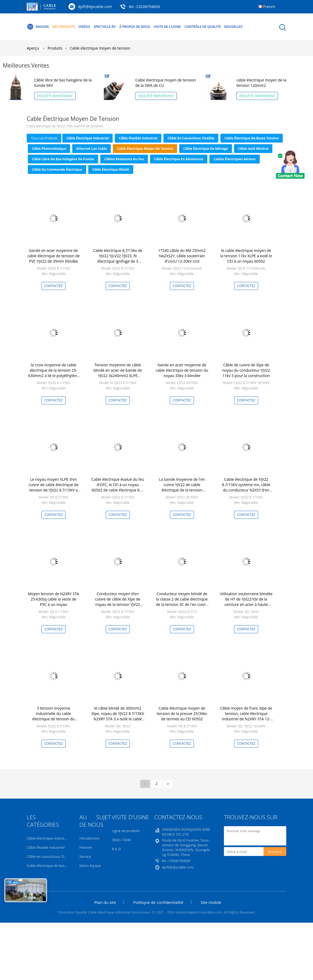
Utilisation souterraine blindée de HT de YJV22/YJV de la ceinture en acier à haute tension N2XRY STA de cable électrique (246, 604)
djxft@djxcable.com (95, 7)
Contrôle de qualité (203, 27)
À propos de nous (135, 27)
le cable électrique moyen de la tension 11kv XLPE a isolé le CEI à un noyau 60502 (246, 256)
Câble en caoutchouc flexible (191, 138)
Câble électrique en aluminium (179, 159)
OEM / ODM (121, 840)
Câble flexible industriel (138, 138)
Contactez (54, 286)
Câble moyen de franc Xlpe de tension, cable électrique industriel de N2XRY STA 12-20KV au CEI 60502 (246, 716)
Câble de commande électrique (57, 169)
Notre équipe (90, 866)
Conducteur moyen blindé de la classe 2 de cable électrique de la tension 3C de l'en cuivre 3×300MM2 (182, 602)
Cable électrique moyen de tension (100, 48)
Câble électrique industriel (87, 138)
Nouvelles (233, 27)
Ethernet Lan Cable (91, 149)
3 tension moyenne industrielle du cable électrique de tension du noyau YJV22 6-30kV (54, 716)
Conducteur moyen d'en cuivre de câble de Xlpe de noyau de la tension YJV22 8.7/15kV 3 (118, 602)
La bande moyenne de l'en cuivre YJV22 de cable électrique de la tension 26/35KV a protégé (182, 487)
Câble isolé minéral (253, 149)
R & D (116, 849)
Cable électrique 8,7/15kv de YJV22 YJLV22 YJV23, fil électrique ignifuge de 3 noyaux (118, 258)
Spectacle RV (105, 27)
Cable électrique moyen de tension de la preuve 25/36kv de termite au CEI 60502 (182, 713)
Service (85, 856)
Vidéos (84, 27)
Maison (38, 27)
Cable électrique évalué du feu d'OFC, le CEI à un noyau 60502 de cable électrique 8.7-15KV (118, 487)
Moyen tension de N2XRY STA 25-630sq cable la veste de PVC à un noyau (53, 599)
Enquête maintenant (55, 96)
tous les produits (44, 138)
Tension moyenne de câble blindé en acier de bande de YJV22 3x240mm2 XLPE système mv (118, 373)
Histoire (86, 847)
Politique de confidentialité (158, 902)
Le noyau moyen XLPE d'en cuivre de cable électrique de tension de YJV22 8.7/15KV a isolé (54, 487)
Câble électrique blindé (111, 169)
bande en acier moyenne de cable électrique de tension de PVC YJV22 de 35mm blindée (54, 256)
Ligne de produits (126, 831)
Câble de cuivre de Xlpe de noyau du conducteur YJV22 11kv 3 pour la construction (246, 370)
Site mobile (211, 902)
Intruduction (89, 838)
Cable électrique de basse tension (252, 138)
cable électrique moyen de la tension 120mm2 (262, 83)
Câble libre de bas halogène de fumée (63, 159)
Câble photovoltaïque (49, 149)
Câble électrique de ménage (206, 149)
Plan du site (105, 902)
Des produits (64, 27)
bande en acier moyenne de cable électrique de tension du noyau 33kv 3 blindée (182, 370)
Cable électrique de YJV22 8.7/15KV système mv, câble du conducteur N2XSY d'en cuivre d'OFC (246, 487)
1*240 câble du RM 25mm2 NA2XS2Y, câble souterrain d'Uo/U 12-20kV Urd (182, 256)
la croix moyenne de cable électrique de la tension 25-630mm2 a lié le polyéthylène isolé (54, 373)
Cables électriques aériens (234, 159)
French (269, 7)
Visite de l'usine (167, 27)
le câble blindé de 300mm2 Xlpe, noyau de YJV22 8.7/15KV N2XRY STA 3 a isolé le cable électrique (118, 716)
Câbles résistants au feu (124, 159)
